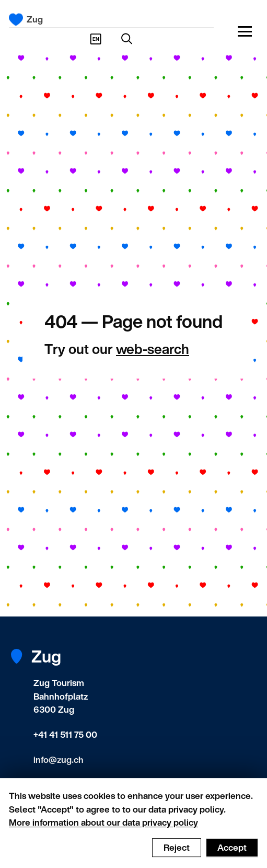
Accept (232, 851)
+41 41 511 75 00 (65, 734)
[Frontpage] (16, 20)
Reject (177, 851)
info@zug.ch (59, 760)
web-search (153, 349)
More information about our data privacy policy (103, 826)
